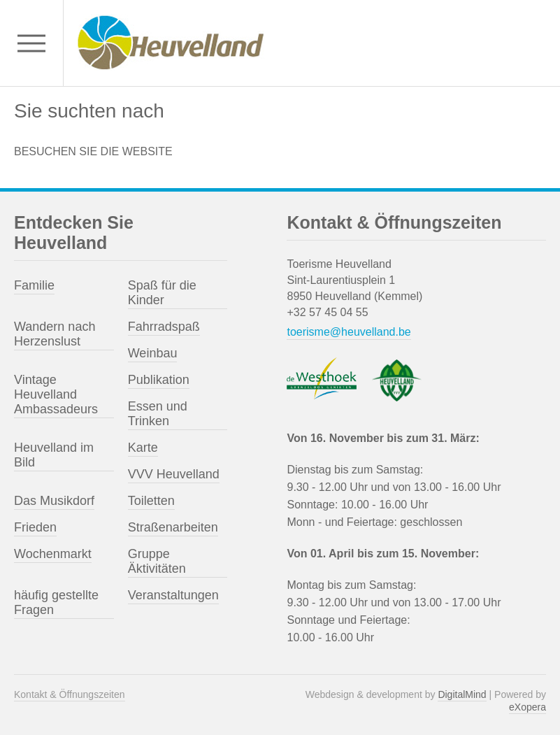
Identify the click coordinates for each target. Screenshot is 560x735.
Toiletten (151, 501)
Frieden (35, 527)
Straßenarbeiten (173, 527)
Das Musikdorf (54, 501)
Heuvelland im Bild (54, 455)
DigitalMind (462, 694)
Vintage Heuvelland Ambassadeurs (56, 394)
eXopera (527, 707)
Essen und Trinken (158, 414)
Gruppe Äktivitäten (157, 561)
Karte (143, 448)
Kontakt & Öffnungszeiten (70, 694)
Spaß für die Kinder (162, 293)
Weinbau (153, 353)
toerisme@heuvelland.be (349, 332)
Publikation (159, 380)
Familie (34, 285)
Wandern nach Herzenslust (55, 334)
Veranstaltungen (173, 595)
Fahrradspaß (164, 327)
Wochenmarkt (53, 554)
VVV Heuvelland (174, 474)
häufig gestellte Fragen (56, 602)
